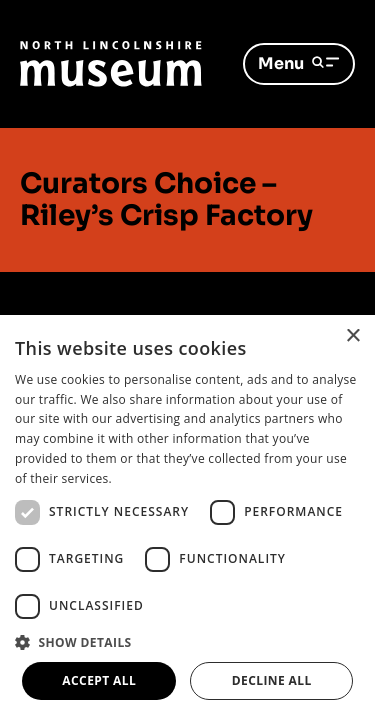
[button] (187, 642)
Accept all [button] (99, 680)
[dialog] (187, 517)
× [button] (352, 336)
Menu (299, 63)
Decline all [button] (272, 680)
